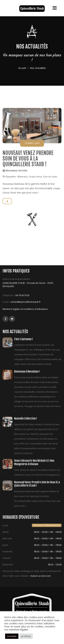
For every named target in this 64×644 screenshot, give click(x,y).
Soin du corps (50, 177)
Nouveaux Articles (17, 170)
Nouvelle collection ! (26, 418)
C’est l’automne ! (23, 339)
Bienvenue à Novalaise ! (27, 372)
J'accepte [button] (12, 636)
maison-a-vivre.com (41, 576)
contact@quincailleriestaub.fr (25, 302)
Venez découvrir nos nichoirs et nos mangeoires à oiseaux (34, 462)
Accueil (22, 68)
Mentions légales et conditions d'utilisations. (25, 309)
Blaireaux (23, 177)
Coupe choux (35, 177)
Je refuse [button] (26, 636)
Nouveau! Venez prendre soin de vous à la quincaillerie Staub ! (28, 159)
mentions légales (19, 629)
